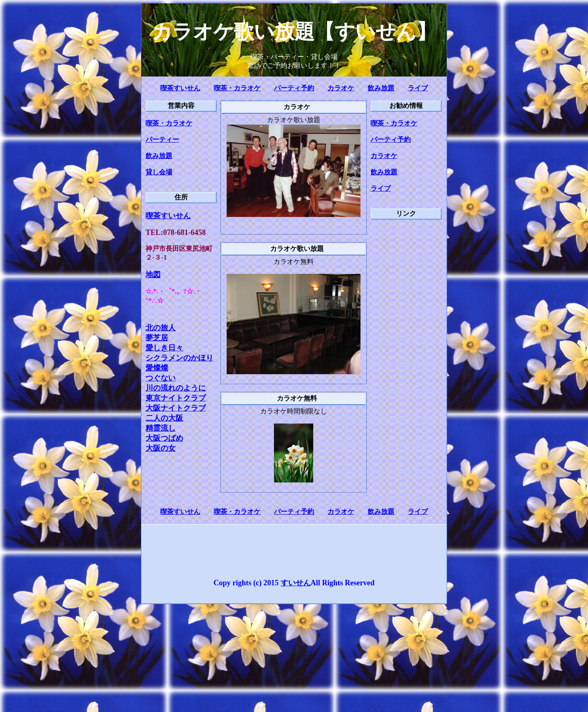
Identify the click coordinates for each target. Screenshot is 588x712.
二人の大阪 (164, 418)
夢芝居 (157, 338)
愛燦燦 (157, 368)
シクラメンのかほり (179, 358)
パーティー (162, 139)
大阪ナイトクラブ (176, 408)
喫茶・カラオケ (237, 88)
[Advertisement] (404, 352)
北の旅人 (161, 328)
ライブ (418, 88)
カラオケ (341, 88)
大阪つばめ (164, 438)
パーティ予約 (294, 88)
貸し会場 (159, 172)
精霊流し (161, 428)
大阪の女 (161, 448)
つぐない (161, 378)
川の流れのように (176, 388)
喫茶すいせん (180, 88)
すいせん (296, 583)
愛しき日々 (164, 348)
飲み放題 (381, 88)
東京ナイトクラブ (176, 398)
